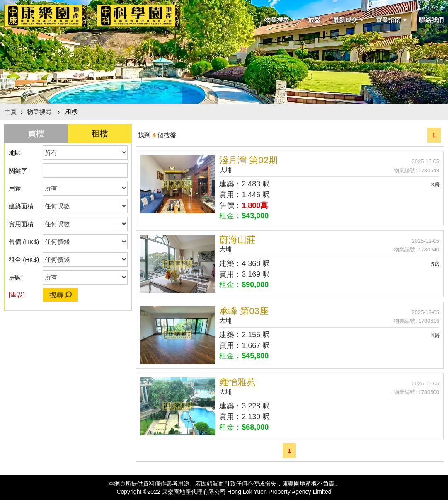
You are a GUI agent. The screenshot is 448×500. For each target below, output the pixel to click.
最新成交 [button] (348, 20)
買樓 (36, 133)
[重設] (17, 295)
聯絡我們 (431, 20)
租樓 (100, 133)
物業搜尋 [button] (280, 20)
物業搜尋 (39, 112)
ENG (401, 8)
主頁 (10, 112)
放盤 (314, 20)
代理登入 (433, 8)
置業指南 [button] (391, 20)
